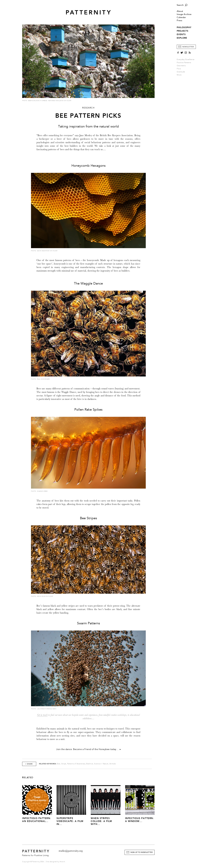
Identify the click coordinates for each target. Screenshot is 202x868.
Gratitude (181, 72)
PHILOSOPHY (184, 27)
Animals (113, 764)
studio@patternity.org (71, 851)
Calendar (181, 17)
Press (180, 21)
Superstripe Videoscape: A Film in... (70, 821)
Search (180, 5)
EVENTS (181, 34)
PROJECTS (183, 31)
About (180, 11)
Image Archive (184, 14)
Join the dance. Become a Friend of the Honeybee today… (88, 749)
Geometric (181, 66)
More (180, 75)
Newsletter (188, 47)
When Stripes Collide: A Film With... (101, 821)
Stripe (64, 764)
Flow (179, 69)
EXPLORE (182, 38)
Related (28, 778)
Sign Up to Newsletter (142, 852)
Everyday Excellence (186, 59)
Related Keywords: (48, 764)
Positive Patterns (184, 63)
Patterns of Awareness (76, 764)
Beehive (90, 764)
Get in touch (42, 715)
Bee (59, 764)
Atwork (62, 862)
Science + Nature (101, 764)
